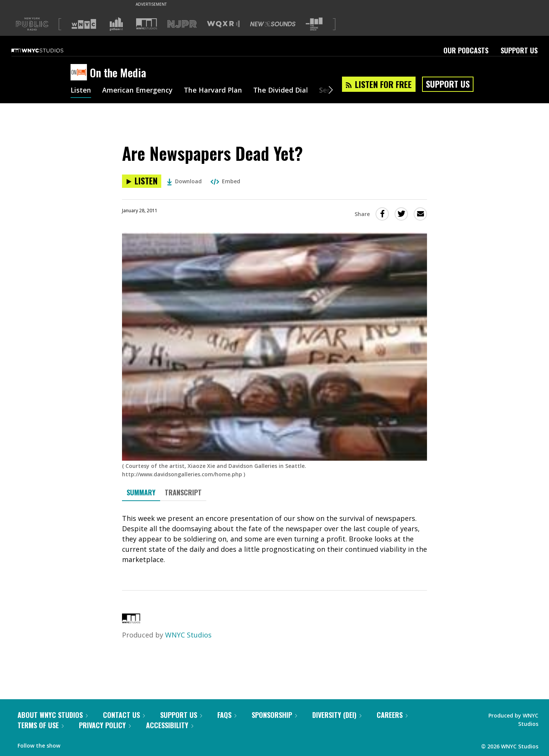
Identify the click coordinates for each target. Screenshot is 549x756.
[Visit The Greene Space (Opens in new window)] (314, 24)
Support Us (519, 50)
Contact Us (124, 715)
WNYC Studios (188, 635)
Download (184, 181)
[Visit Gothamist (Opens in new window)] (116, 24)
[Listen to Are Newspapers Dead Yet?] (142, 181)
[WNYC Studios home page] (47, 50)
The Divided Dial (281, 91)
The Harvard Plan (213, 91)
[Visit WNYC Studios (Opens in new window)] (147, 24)
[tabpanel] (274, 539)
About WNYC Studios (53, 715)
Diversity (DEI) (337, 715)
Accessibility (170, 725)
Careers (392, 715)
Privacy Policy (105, 725)
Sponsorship (274, 715)
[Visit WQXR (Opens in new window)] (223, 24)
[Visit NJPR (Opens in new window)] (182, 24)
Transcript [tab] (183, 492)
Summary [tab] (141, 492)
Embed (225, 181)
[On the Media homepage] (80, 73)
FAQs (227, 715)
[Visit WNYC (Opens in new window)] (84, 24)
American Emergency (138, 91)
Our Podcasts (466, 50)
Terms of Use (41, 725)
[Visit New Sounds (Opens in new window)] (273, 24)
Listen (81, 91)
